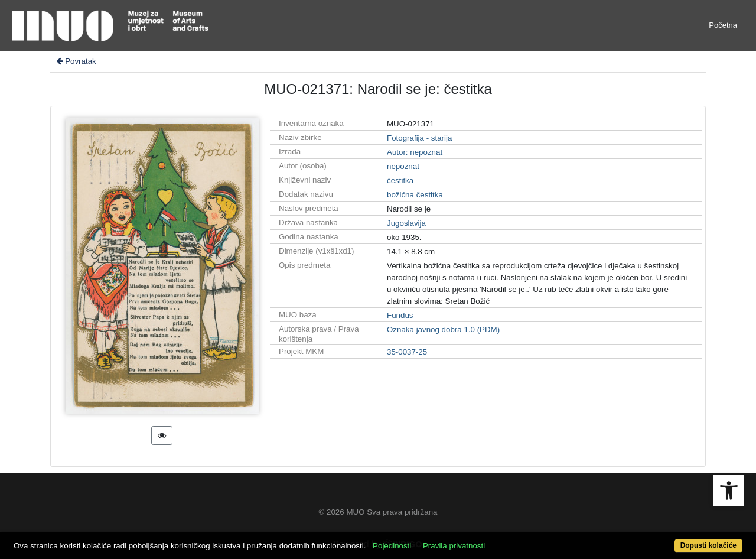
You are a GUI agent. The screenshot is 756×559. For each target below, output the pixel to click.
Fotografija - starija (419, 138)
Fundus (400, 315)
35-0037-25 (407, 352)
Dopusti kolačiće (708, 545)
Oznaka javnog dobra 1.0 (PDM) (443, 329)
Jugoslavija (406, 223)
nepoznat (403, 166)
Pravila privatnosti (454, 546)
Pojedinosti (392, 546)
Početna (723, 25)
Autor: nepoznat (415, 152)
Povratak (76, 61)
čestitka (400, 181)
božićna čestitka (415, 195)
